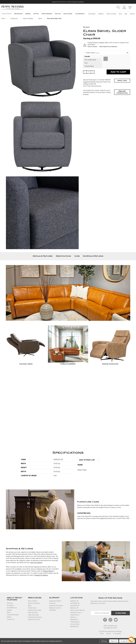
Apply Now (122, 80)
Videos (9, 617)
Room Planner (92, 14)
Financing (52, 603)
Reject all (114, 641)
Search (118, 7)
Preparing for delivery (41, 575)
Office (36, 14)
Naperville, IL (74, 620)
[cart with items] (130, 7)
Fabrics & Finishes (111, 14)
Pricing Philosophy (13, 615)
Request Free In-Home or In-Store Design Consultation (68, 2)
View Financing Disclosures (92, 86)
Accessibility (117, 634)
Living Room (6, 14)
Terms (102, 634)
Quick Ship (68, 14)
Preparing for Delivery (35, 617)
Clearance (80, 14)
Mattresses (47, 14)
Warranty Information (56, 606)
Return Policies (48, 571)
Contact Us (10, 619)
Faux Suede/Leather (90, 60)
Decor (58, 14)
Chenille (87, 56)
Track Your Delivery (36, 563)
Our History (10, 605)
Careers (9, 610)
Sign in (124, 7)
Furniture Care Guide (35, 610)
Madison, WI (74, 608)
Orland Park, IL (75, 615)
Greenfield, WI (75, 606)
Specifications (63, 256)
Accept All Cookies (127, 641)
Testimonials (32, 608)
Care (77, 256)
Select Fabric (92, 53)
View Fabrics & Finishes (108, 47)
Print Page (82, 470)
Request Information (122, 92)
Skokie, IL (73, 617)
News (9, 612)
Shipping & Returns (93, 256)
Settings (104, 641)
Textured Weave (89, 66)
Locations (132, 14)
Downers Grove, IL (76, 613)
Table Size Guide (33, 615)
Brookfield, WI (75, 603)
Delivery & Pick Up (34, 620)
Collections (101, 14)
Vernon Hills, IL (75, 624)
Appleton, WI (74, 601)
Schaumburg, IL (75, 622)
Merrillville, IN (74, 626)
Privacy (109, 634)
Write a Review (33, 613)
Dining (28, 14)
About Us (10, 603)
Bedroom (18, 14)
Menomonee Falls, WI (77, 610)
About (120, 14)
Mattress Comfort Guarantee (55, 609)
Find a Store (92, 47)
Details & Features (43, 256)
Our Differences (12, 608)
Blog (126, 14)
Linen (86, 63)
